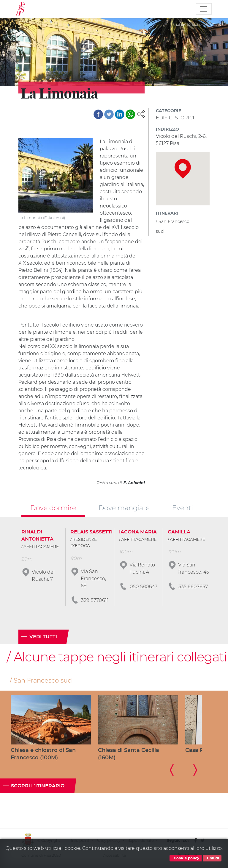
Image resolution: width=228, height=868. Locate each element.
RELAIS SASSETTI (91, 532)
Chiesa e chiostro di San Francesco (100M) (43, 754)
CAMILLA (179, 532)
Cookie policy (186, 858)
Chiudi (212, 858)
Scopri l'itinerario (38, 786)
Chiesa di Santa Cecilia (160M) (129, 754)
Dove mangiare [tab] (124, 508)
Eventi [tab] (183, 508)
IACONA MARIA (138, 532)
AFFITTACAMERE (41, 547)
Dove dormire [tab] (53, 508)
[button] (141, 114)
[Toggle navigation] (204, 9)
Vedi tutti (43, 637)
